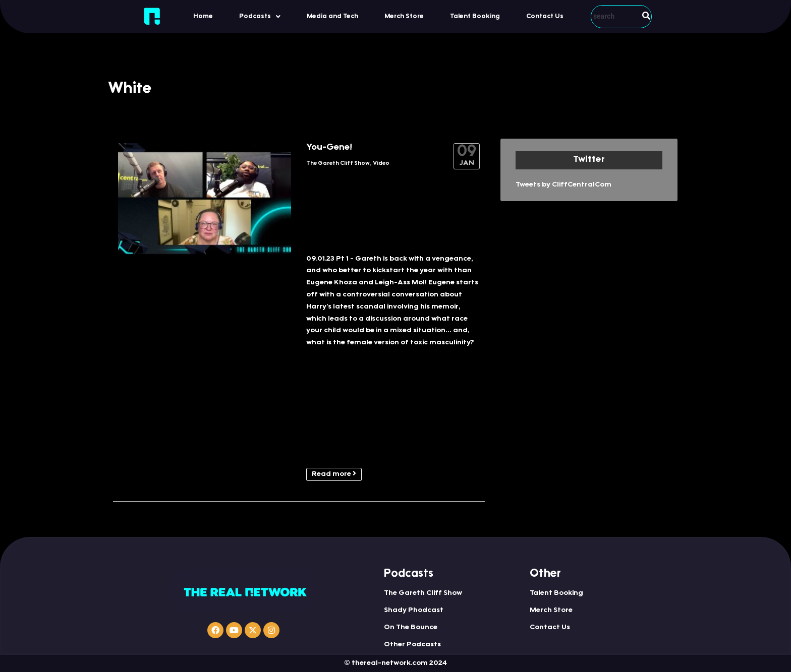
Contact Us (545, 16)
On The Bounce (411, 628)
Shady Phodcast (414, 610)
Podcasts (260, 17)
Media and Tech (332, 16)
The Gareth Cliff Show (338, 164)
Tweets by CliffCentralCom (563, 185)
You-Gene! (329, 148)
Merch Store (404, 16)
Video (381, 164)
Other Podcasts (412, 645)
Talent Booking (475, 16)
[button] (260, 16)
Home (203, 16)
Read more (334, 474)
